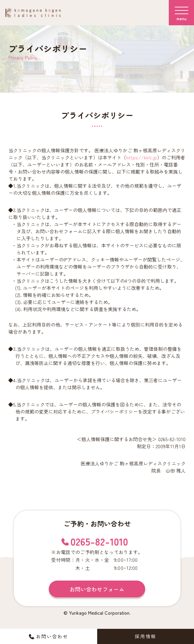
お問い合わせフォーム (97, 589)
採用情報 (146, 636)
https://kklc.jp (142, 157)
